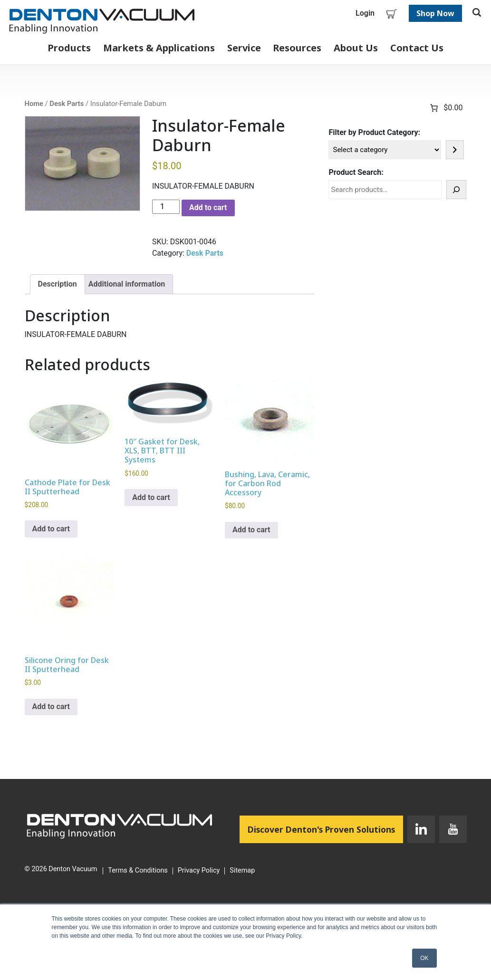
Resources (297, 48)
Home (34, 104)
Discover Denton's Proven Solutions (325, 829)
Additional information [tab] (127, 284)
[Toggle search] (477, 13)
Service (244, 48)
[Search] (456, 190)
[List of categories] (385, 150)
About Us (356, 48)
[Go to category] (455, 150)
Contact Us (417, 48)
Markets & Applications (159, 48)
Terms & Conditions (138, 871)
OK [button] (424, 958)
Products (69, 48)
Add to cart (208, 207)
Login (365, 13)
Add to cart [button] (51, 529)
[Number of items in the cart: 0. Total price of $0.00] (445, 108)
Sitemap (242, 871)
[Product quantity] (166, 207)
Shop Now (435, 13)
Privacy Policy (199, 871)
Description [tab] (58, 284)
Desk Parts (67, 104)
